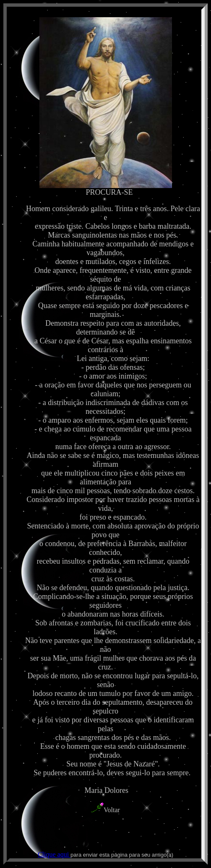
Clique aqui (54, 854)
